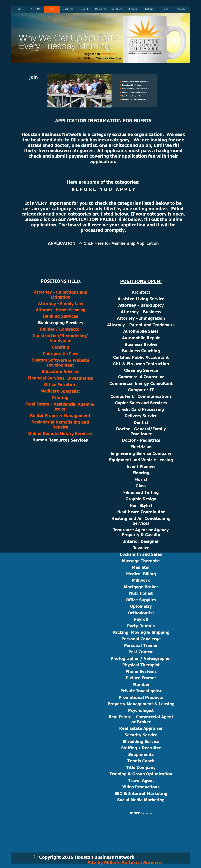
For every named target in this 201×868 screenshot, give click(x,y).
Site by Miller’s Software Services (125, 862)
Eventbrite (108, 54)
